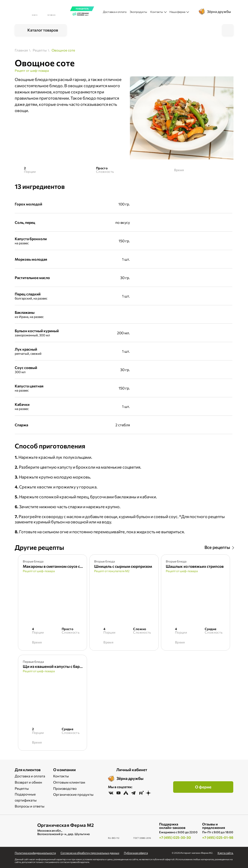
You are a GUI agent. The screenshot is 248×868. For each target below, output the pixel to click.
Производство (65, 788)
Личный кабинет (132, 770)
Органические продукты (73, 794)
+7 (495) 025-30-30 (175, 837)
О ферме (203, 787)
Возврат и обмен (28, 782)
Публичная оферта (136, 853)
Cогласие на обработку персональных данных (90, 853)
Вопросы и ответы (30, 806)
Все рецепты (217, 547)
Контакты (61, 776)
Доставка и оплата (115, 12)
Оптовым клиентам (69, 782)
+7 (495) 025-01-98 (218, 837)
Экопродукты (138, 12)
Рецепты (22, 788)
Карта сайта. (226, 853)
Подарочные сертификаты (26, 797)
